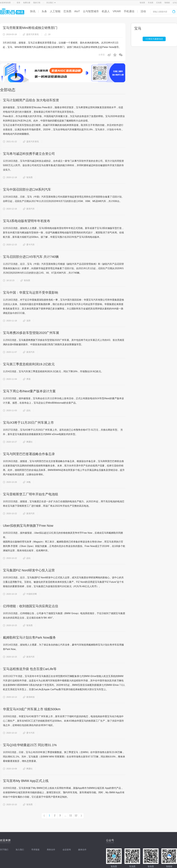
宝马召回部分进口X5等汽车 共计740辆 (31, 257)
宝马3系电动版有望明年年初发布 (27, 221)
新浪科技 (29, 697)
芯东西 (159, 3)
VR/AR (117, 11)
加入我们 (20, 850)
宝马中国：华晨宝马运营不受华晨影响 (31, 293)
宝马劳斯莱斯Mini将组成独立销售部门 (30, 28)
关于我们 (4, 850)
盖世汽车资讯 (31, 34)
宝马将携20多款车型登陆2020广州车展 (31, 333)
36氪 (27, 482)
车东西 (151, 3)
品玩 (27, 410)
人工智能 (55, 11)
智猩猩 (167, 3)
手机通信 (129, 11)
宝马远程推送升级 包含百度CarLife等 (30, 669)
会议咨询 (67, 850)
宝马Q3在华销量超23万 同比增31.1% (30, 745)
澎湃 (27, 321)
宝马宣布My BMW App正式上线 (26, 781)
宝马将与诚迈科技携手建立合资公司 (29, 154)
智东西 (142, 3)
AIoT (77, 11)
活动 (143, 11)
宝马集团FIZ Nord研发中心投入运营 (29, 570)
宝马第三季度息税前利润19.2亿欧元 (29, 364)
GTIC (175, 3)
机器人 (106, 11)
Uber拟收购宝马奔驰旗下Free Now (28, 526)
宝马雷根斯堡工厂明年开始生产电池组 (31, 494)
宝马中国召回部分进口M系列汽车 (27, 190)
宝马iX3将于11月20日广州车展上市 (28, 423)
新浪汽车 (29, 209)
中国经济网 (30, 594)
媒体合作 (82, 850)
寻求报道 (35, 850)
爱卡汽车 (29, 245)
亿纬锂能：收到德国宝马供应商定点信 (31, 606)
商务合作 (51, 850)
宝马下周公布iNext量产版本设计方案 (29, 391)
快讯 (33, 11)
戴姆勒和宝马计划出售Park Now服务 (29, 638)
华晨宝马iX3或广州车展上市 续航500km (32, 709)
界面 (27, 379)
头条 (44, 11)
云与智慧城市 (91, 11)
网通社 (28, 442)
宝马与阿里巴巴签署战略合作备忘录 (29, 454)
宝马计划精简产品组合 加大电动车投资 (31, 100)
